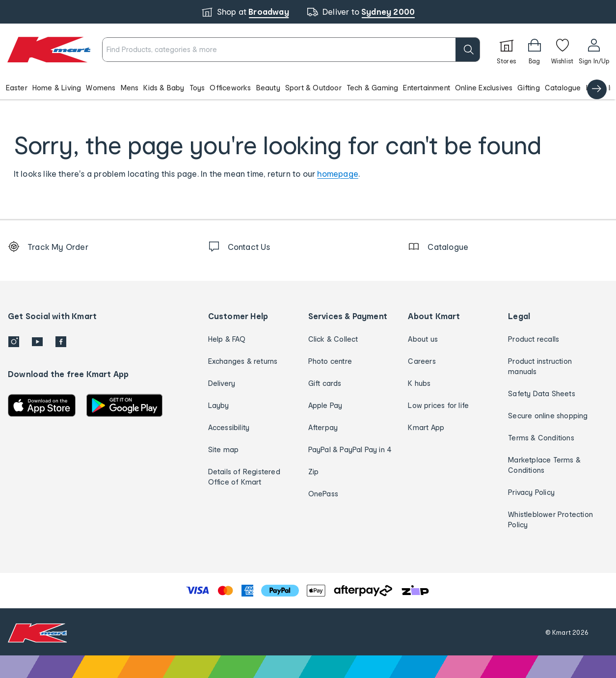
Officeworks (230, 88)
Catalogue (563, 88)
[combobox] (291, 50)
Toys (197, 88)
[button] (308, 87)
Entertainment (427, 88)
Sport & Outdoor (313, 88)
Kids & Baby (164, 88)
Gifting (528, 88)
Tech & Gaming (373, 88)
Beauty (268, 88)
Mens (130, 88)
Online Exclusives (484, 88)
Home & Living (57, 88)
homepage (338, 174)
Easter (17, 88)
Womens (101, 88)
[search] (468, 50)
